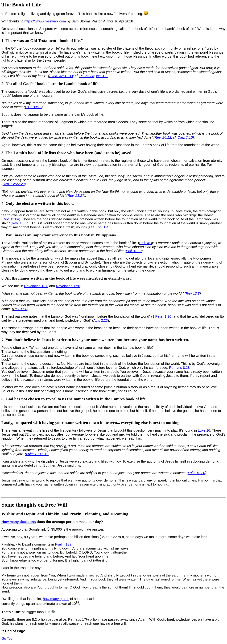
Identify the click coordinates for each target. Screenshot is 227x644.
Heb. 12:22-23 (14, 184)
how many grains (56, 599)
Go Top (7, 638)
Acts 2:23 (100, 320)
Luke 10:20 (197, 473)
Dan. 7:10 (185, 137)
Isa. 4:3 (102, 76)
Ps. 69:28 (87, 76)
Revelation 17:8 (68, 286)
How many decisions (19, 522)
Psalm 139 (63, 544)
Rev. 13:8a (11, 219)
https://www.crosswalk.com (45, 21)
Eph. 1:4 (102, 227)
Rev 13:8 (193, 293)
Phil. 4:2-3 (134, 251)
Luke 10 (204, 430)
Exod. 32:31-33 (61, 76)
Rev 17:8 (20, 309)
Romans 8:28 (179, 368)
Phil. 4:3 (146, 243)
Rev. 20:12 (163, 137)
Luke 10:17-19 (37, 454)
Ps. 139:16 (33, 107)
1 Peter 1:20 (162, 316)
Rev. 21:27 (76, 196)
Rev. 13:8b (20, 223)
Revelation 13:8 (36, 286)
